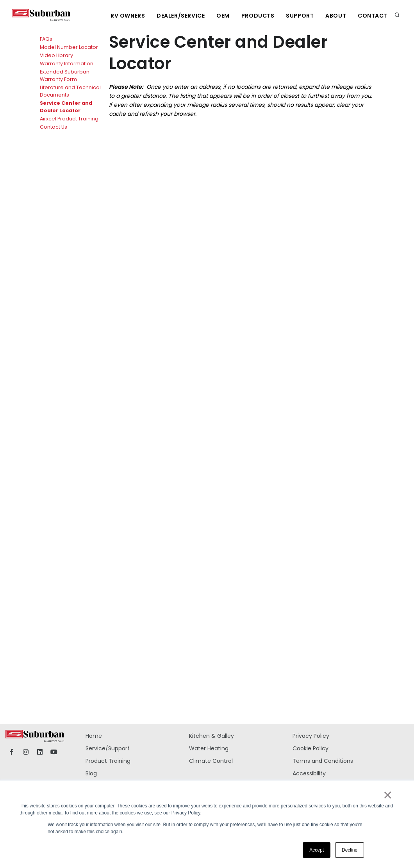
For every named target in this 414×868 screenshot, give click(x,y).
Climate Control (211, 761)
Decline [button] (350, 850)
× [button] (387, 795)
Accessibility (309, 773)
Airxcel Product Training (69, 119)
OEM (223, 16)
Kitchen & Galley (211, 736)
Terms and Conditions (323, 761)
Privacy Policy (311, 736)
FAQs (46, 39)
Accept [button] (317, 850)
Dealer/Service (180, 16)
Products (258, 16)
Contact (373, 16)
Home (94, 736)
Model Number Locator (69, 47)
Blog (91, 773)
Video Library (56, 55)
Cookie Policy (310, 748)
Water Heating (209, 748)
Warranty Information (67, 64)
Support (300, 16)
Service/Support (108, 748)
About (336, 16)
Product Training (108, 761)
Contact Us (54, 127)
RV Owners (127, 16)
